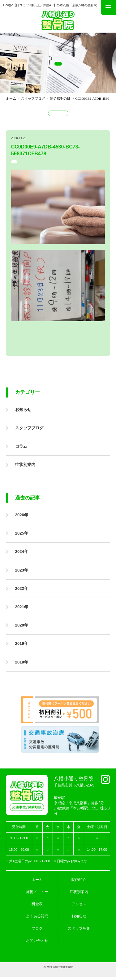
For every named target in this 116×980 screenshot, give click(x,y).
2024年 (22, 552)
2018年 (22, 662)
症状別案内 (25, 465)
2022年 (22, 588)
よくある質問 (37, 916)
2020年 (22, 625)
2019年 (22, 643)
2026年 (22, 515)
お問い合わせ (37, 941)
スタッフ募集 (79, 928)
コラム (21, 446)
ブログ (37, 928)
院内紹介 (79, 880)
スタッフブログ (29, 428)
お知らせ (23, 410)
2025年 (22, 533)
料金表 (37, 904)
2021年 (22, 607)
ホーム (37, 880)
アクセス (79, 904)
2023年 (22, 570)
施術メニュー (37, 892)
